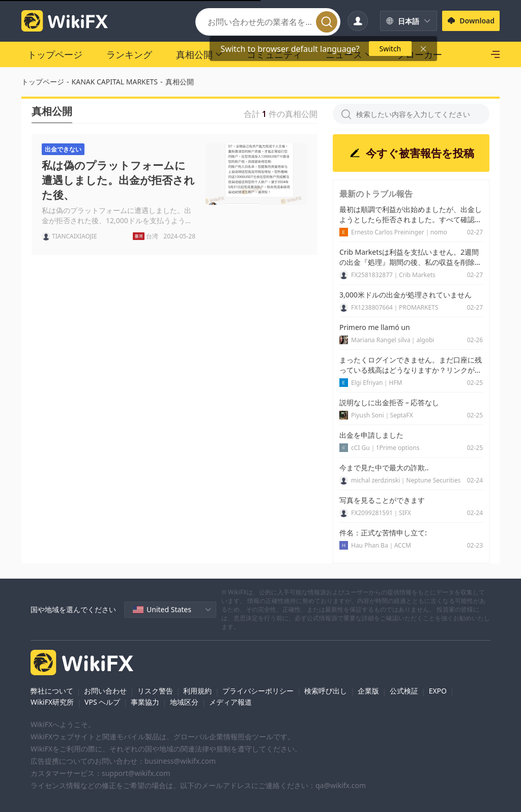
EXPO (438, 691)
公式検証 (404, 691)
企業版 (368, 691)
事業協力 (145, 702)
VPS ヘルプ (102, 702)
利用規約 (197, 691)
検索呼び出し (326, 691)
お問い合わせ (105, 691)
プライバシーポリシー (258, 691)
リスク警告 (155, 691)
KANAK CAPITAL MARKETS (115, 82)
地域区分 (184, 702)
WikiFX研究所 (52, 702)
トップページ (43, 82)
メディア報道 (230, 702)
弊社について (52, 691)
